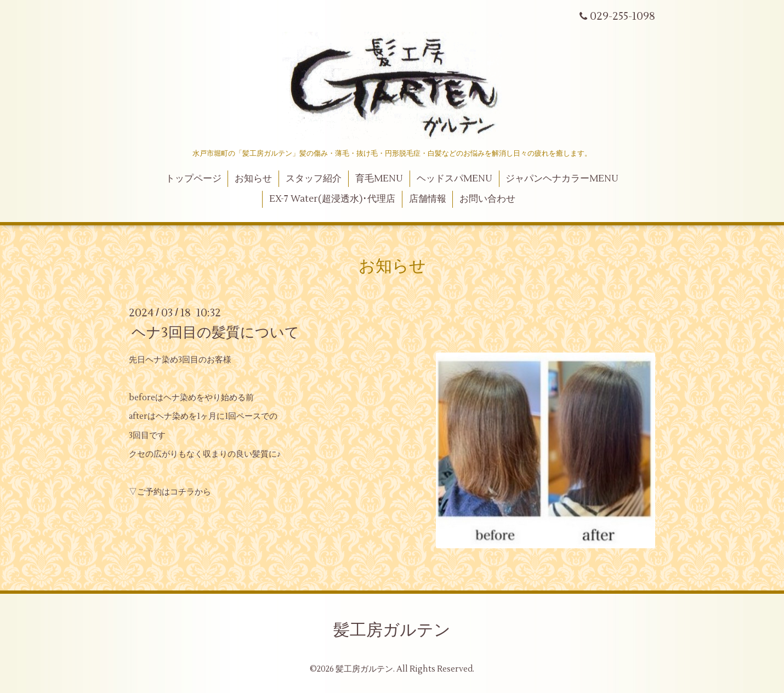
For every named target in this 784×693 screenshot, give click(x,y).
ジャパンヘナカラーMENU (562, 179)
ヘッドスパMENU (455, 179)
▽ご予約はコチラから (170, 492)
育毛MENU (379, 179)
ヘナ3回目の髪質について (215, 332)
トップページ (194, 179)
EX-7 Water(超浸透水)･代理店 (332, 199)
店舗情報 (428, 199)
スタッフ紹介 (314, 179)
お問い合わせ (487, 199)
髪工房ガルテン (392, 630)
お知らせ (253, 179)
